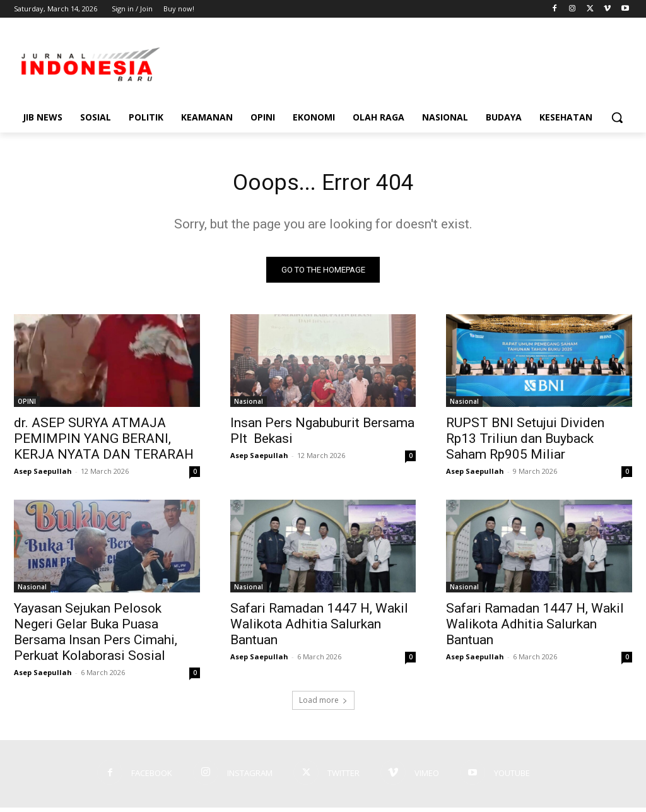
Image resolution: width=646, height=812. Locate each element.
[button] (617, 117)
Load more (323, 704)
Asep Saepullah (43, 475)
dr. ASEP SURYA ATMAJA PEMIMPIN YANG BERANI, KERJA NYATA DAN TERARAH (104, 443)
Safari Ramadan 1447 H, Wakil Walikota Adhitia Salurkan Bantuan (319, 628)
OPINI (27, 406)
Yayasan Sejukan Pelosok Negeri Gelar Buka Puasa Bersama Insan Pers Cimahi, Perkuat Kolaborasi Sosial (96, 636)
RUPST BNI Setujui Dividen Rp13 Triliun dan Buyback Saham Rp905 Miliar (525, 443)
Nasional (249, 406)
